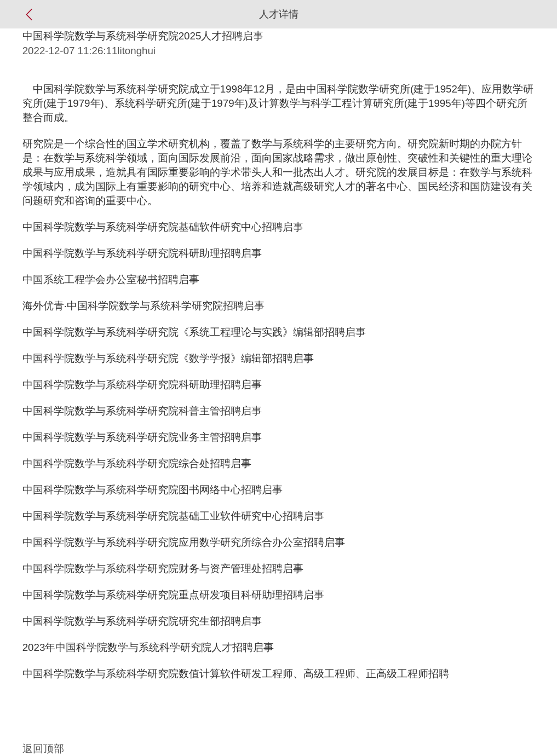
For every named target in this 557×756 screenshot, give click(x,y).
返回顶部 (43, 749)
